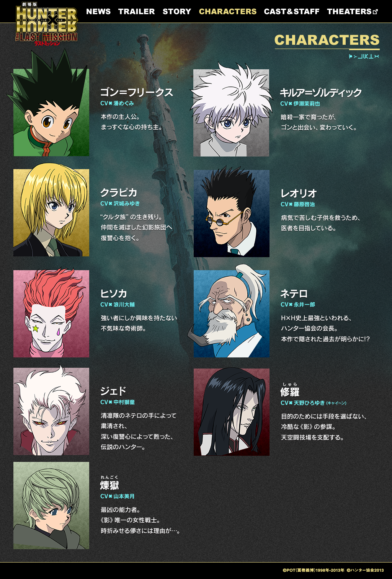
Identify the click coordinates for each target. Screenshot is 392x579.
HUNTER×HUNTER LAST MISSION (47, 24)
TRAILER (137, 11)
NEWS (99, 11)
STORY (177, 11)
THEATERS (352, 11)
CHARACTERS (228, 11)
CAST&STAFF (292, 11)
